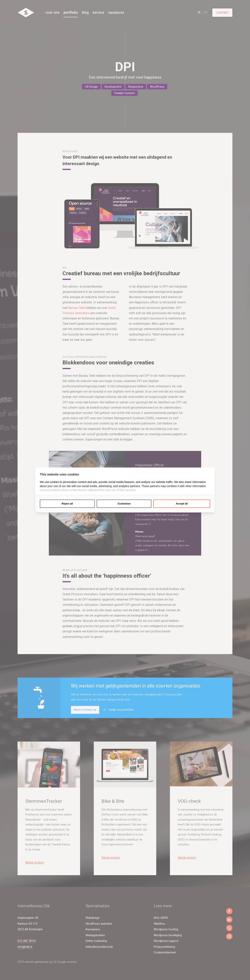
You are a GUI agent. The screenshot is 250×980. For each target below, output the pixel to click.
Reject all (67, 504)
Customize (124, 504)
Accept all (182, 504)
